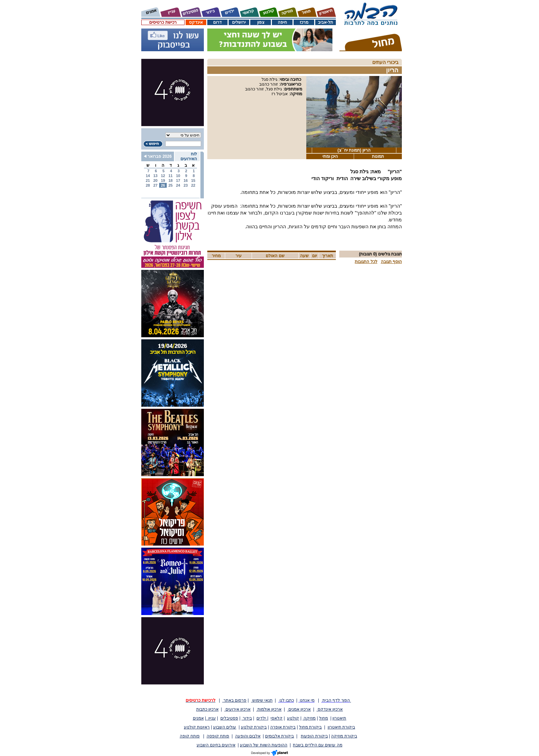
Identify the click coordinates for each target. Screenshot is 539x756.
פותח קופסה (218, 736)
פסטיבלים (229, 718)
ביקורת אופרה (283, 727)
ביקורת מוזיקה (344, 736)
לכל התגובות (366, 262)
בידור (247, 718)
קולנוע (293, 718)
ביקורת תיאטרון (341, 727)
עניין (211, 718)
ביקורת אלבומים (279, 736)
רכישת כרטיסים (163, 22)
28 (148, 185)
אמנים (198, 718)
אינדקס (196, 22)
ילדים (262, 718)
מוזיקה (309, 718)
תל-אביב (326, 22)
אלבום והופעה (248, 736)
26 (163, 185)
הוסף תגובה (391, 262)
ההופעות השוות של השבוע (264, 745)
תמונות (378, 156)
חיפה (282, 22)
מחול (323, 718)
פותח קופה (190, 736)
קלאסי (277, 718)
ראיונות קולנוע (197, 727)
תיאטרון (339, 718)
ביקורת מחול (310, 727)
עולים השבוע (225, 727)
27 (155, 185)
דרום (217, 22)
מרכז (304, 22)
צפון (261, 22)
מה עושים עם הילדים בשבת (317, 745)
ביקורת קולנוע (254, 727)
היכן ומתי (330, 156)
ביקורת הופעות (314, 736)
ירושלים (239, 22)
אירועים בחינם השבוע (216, 745)
